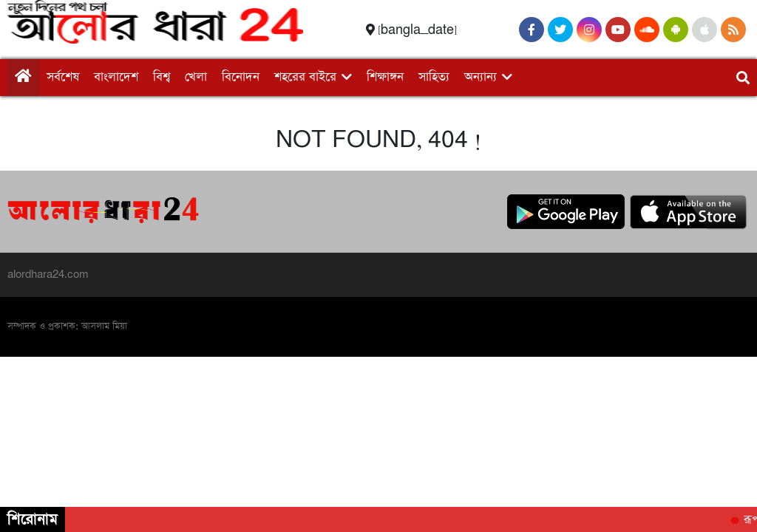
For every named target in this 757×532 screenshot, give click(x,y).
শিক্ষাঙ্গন (385, 77)
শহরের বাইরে (305, 77)
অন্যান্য (481, 77)
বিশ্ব (162, 77)
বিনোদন (241, 77)
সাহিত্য (434, 77)
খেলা (196, 77)
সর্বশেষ (63, 77)
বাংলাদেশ (116, 77)
